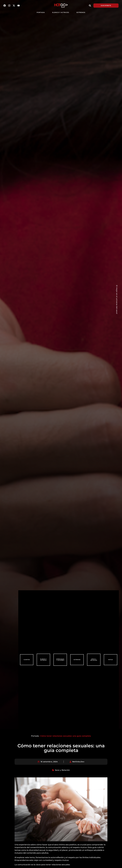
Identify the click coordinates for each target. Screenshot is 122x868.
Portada (35, 736)
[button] (90, 6)
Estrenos (81, 12)
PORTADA (41, 12)
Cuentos (27, 660)
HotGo (110, 660)
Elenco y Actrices (61, 12)
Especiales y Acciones (60, 660)
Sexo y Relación (94, 660)
